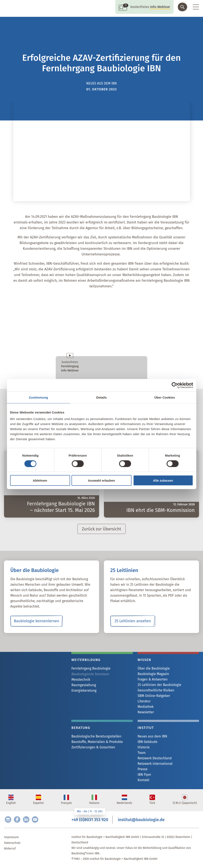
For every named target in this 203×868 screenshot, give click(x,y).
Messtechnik (81, 680)
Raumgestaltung (84, 685)
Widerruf (10, 849)
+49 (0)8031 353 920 (90, 820)
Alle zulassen (163, 480)
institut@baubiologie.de (141, 820)
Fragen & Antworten (153, 679)
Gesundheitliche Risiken (156, 690)
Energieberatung (84, 690)
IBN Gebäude (147, 742)
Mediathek (146, 707)
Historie (144, 747)
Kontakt (143, 780)
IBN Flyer (144, 775)
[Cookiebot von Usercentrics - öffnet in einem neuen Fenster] (175, 385)
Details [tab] (102, 397)
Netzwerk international (155, 764)
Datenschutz (12, 843)
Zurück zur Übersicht (101, 529)
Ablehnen (40, 480)
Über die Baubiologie (154, 668)
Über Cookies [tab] (165, 397)
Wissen (144, 660)
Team (142, 753)
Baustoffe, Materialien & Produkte (97, 742)
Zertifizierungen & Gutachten (93, 747)
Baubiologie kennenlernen (36, 621)
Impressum (11, 837)
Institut (146, 728)
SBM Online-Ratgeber (154, 696)
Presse (143, 769)
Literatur (144, 701)
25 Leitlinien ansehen (133, 621)
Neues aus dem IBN (152, 736)
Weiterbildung (86, 660)
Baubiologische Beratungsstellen (96, 736)
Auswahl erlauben (101, 480)
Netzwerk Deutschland (155, 758)
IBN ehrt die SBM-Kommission (161, 510)
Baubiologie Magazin (153, 674)
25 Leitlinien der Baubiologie (159, 685)
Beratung (81, 728)
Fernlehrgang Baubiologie (91, 668)
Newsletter (146, 712)
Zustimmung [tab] (38, 397)
